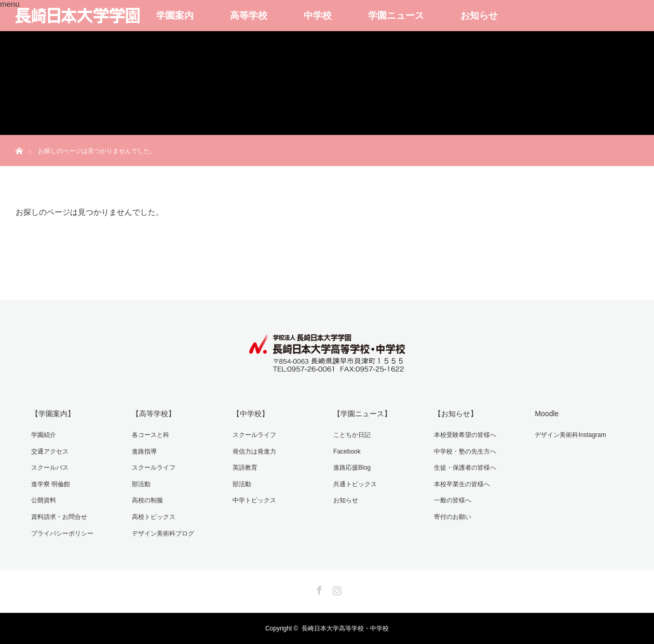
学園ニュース (396, 16)
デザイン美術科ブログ (163, 533)
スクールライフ (154, 468)
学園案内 (175, 16)
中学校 (318, 16)
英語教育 (245, 468)
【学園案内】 (53, 414)
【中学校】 (251, 414)
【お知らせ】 (456, 414)
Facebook (347, 451)
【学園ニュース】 (362, 414)
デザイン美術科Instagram (570, 435)
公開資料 (44, 500)
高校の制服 (147, 500)
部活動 (141, 484)
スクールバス (50, 468)
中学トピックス (254, 500)
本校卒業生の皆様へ (462, 484)
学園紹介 (44, 435)
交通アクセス (50, 451)
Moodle (547, 414)
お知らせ (479, 16)
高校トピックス (154, 517)
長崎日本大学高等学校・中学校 (345, 628)
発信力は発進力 (254, 451)
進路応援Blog (352, 468)
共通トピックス (355, 484)
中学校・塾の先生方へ (465, 451)
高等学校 (249, 16)
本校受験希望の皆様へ (465, 435)
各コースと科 (151, 435)
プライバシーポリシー (62, 533)
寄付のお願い (453, 517)
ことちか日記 (352, 435)
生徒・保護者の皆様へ (465, 468)
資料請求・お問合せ (59, 517)
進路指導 (144, 451)
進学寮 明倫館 (51, 484)
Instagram (336, 588)
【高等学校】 (154, 414)
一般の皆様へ (453, 500)
